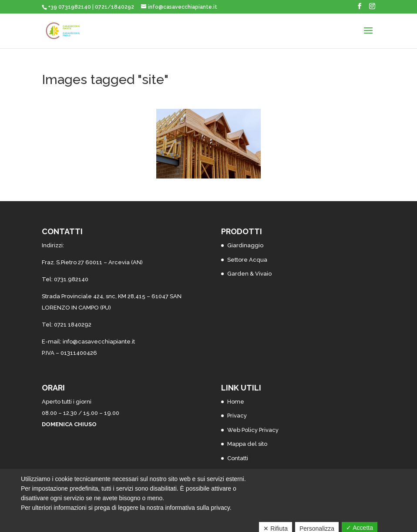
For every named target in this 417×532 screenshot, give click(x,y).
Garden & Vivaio (249, 274)
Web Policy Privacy (253, 430)
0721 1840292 (73, 325)
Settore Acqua (247, 260)
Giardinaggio (245, 245)
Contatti (238, 458)
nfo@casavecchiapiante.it (99, 342)
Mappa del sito (247, 444)
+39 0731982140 (69, 7)
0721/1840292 (114, 7)
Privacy (237, 416)
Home (236, 402)
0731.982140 (71, 279)
